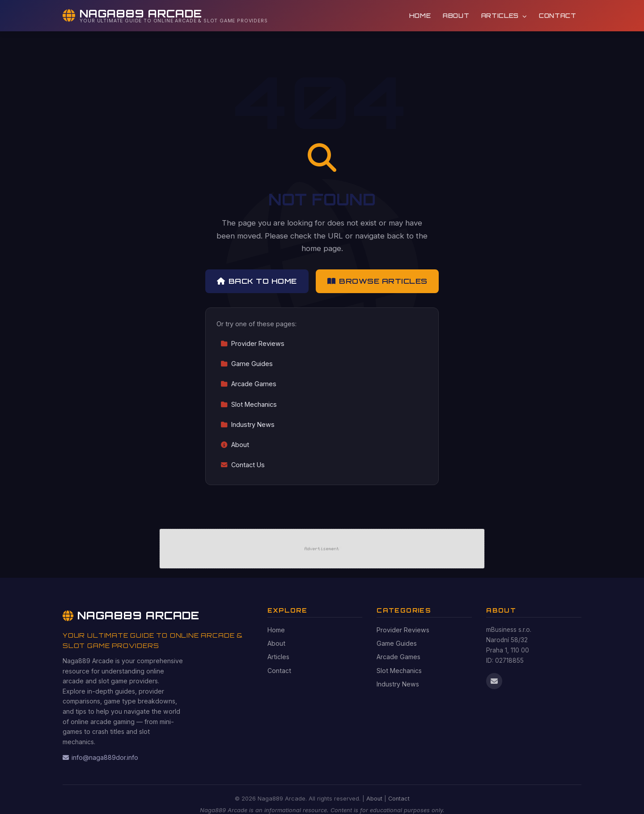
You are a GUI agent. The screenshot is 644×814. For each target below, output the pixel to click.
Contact (558, 15)
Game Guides (247, 364)
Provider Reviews (252, 343)
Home (420, 15)
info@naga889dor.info (100, 757)
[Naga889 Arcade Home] (165, 16)
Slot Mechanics (249, 404)
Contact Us (243, 465)
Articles (504, 15)
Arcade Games (248, 384)
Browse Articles (377, 281)
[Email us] (494, 681)
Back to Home (257, 281)
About (456, 15)
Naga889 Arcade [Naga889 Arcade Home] (131, 615)
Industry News (248, 424)
